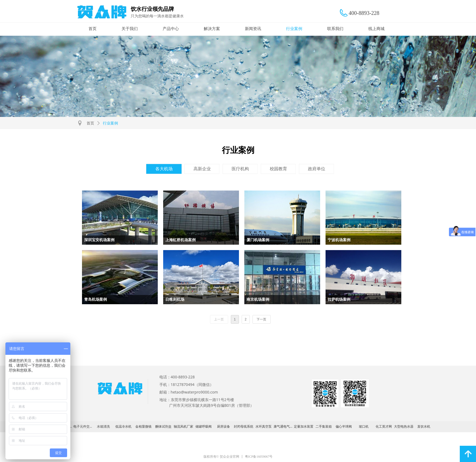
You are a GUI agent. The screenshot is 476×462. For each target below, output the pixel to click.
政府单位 (317, 169)
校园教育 (278, 169)
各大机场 (164, 169)
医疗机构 (240, 169)
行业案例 (110, 123)
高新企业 (202, 169)
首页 (90, 123)
